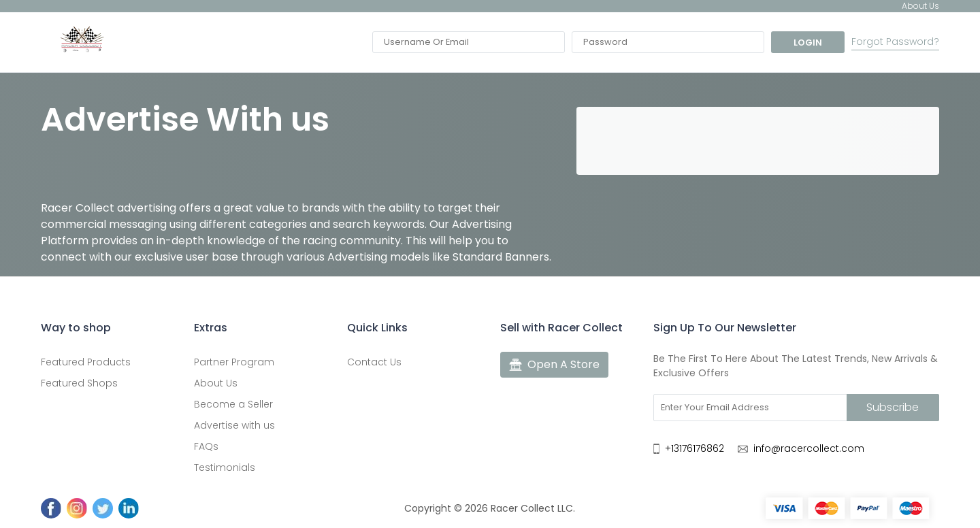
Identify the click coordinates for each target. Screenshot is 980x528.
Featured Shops (79, 383)
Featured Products (86, 362)
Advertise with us (234, 425)
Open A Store (554, 365)
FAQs (206, 446)
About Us (216, 383)
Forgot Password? (895, 42)
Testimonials (225, 467)
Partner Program (234, 362)
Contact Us (374, 362)
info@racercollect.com (809, 448)
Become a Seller (233, 404)
